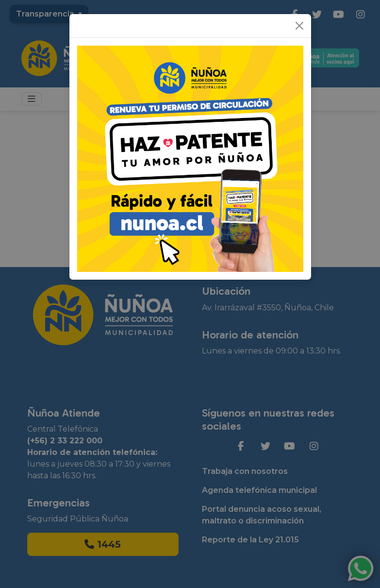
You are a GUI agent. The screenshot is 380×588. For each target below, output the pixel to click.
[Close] (299, 26)
